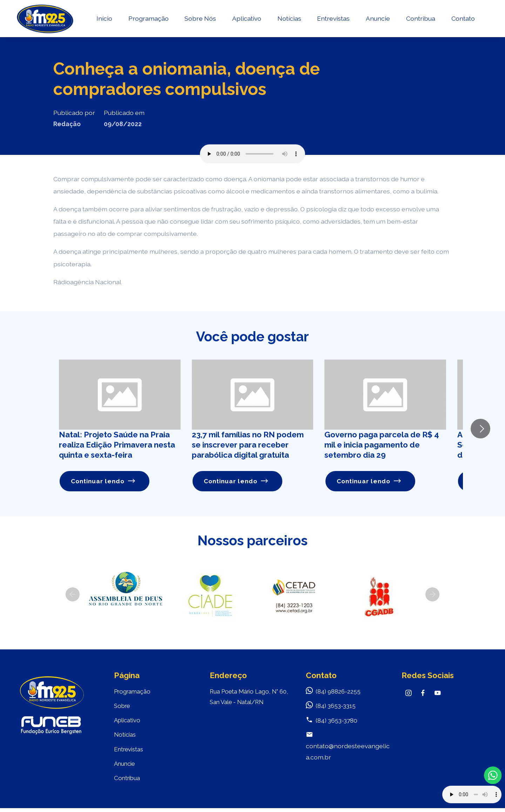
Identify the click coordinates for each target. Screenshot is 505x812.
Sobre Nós (200, 19)
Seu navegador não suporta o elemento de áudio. (252, 154)
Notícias (288, 19)
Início (103, 19)
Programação (147, 19)
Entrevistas (333, 19)
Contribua (420, 19)
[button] (73, 594)
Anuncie (377, 19)
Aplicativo (246, 19)
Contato (462, 19)
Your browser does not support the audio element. (472, 794)
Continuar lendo (103, 481)
